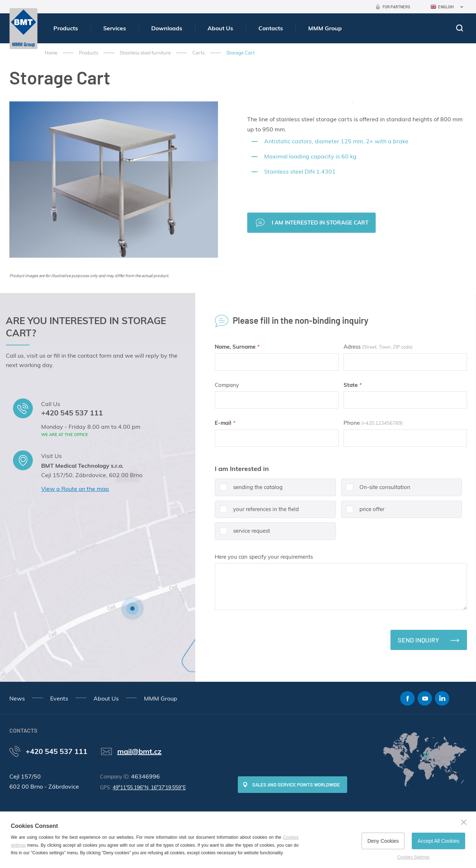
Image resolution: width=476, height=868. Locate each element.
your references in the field (257, 512)
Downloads (167, 28)
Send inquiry (418, 640)
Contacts (271, 28)
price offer (363, 512)
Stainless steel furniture (145, 53)
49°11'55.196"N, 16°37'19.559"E (149, 788)
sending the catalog (249, 490)
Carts (198, 53)
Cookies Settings (413, 857)
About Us (220, 28)
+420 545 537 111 (72, 413)
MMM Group (325, 28)
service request (242, 534)
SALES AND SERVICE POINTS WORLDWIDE (296, 785)
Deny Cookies (383, 841)
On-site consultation (376, 490)
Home (51, 53)
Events (59, 698)
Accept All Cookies (438, 841)
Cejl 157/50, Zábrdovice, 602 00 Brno (92, 475)
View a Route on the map (75, 489)
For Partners (396, 7)
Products (66, 28)
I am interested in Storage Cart (320, 223)
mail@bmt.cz (139, 751)
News (17, 698)
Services (115, 28)
